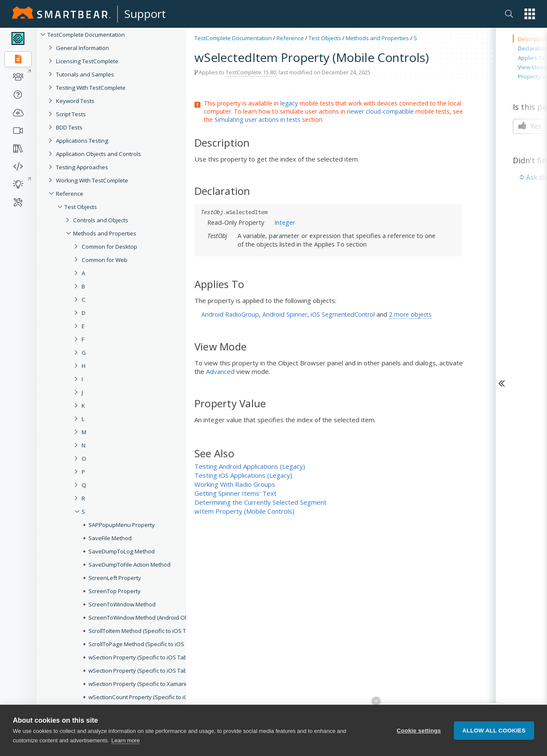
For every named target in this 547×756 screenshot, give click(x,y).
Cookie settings (419, 731)
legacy (289, 103)
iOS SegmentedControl (343, 314)
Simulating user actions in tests (257, 119)
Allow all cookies (494, 731)
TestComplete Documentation (233, 38)
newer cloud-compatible (380, 111)
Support (145, 14)
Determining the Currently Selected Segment (260, 502)
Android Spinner (285, 314)
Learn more (125, 740)
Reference (290, 38)
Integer (285, 222)
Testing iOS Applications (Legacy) (243, 475)
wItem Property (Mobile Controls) (244, 511)
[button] (530, 14)
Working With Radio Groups (235, 484)
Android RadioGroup (230, 314)
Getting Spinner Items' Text (235, 493)
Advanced (220, 371)
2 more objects (410, 314)
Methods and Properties (377, 38)
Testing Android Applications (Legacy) (250, 466)
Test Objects (325, 38)
